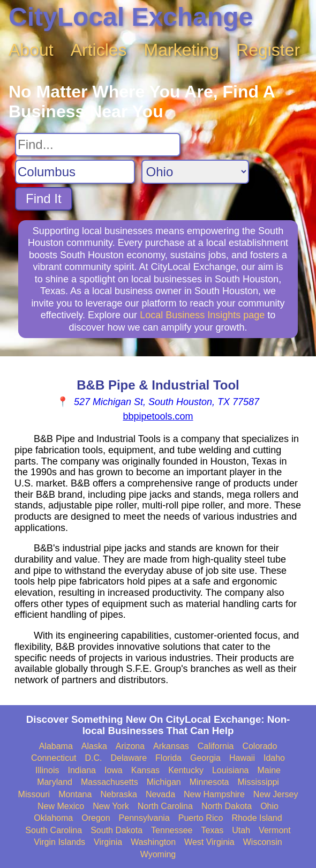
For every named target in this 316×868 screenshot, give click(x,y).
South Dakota (116, 830)
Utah (241, 830)
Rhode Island (257, 818)
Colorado (259, 746)
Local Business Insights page (202, 315)
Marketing (182, 50)
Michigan (164, 782)
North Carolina (165, 806)
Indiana (82, 770)
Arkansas (171, 746)
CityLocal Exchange (131, 17)
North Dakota (227, 806)
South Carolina (54, 830)
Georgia (205, 758)
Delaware (129, 758)
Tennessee (172, 830)
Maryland (55, 782)
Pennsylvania (144, 818)
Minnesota (209, 782)
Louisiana (231, 770)
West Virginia (209, 842)
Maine (269, 770)
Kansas (145, 770)
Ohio (269, 806)
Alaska (94, 746)
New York (111, 806)
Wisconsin (263, 842)
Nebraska (118, 794)
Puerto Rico (201, 818)
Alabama (56, 746)
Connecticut (54, 758)
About (31, 50)
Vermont (275, 830)
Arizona (130, 746)
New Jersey (276, 794)
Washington (153, 842)
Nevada (160, 794)
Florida (168, 758)
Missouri (34, 794)
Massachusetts (110, 782)
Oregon (96, 818)
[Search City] (75, 172)
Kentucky (186, 770)
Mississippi (258, 782)
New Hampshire (214, 794)
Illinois (47, 770)
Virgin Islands (59, 842)
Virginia (108, 842)
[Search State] (195, 172)
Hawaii (242, 758)
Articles (99, 50)
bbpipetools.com (158, 416)
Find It (44, 199)
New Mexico (61, 806)
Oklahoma (53, 818)
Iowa (114, 770)
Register (268, 50)
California (216, 746)
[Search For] (98, 145)
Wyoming (158, 854)
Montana (75, 794)
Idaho (274, 758)
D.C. (94, 758)
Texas (213, 830)
